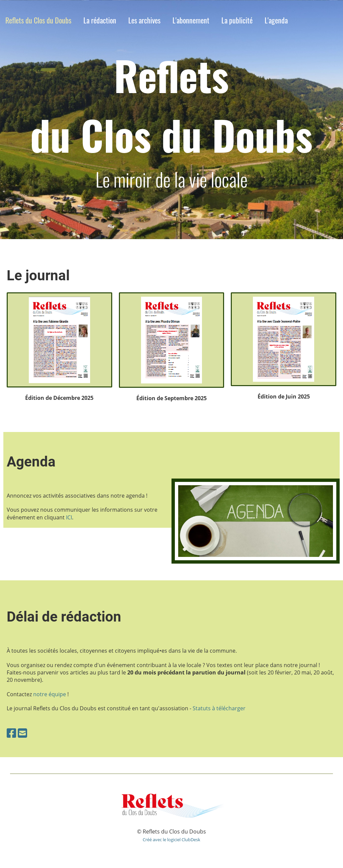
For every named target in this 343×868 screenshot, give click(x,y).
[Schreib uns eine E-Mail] (22, 733)
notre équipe (50, 694)
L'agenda (276, 20)
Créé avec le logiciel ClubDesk (171, 840)
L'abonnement (191, 20)
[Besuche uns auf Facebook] (11, 733)
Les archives (144, 20)
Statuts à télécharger (219, 708)
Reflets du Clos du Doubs (38, 20)
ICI (69, 517)
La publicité (237, 20)
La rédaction (100, 20)
